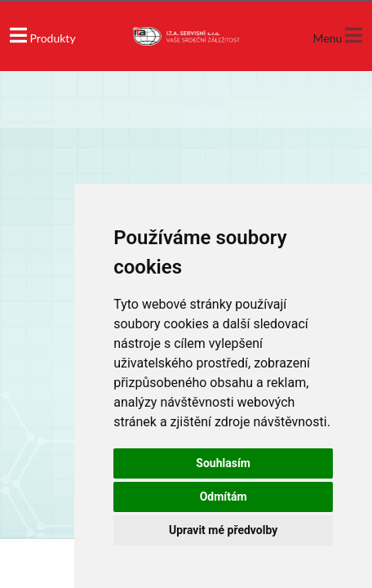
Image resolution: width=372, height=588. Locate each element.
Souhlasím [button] (223, 463)
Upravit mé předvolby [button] (223, 530)
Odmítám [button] (224, 497)
